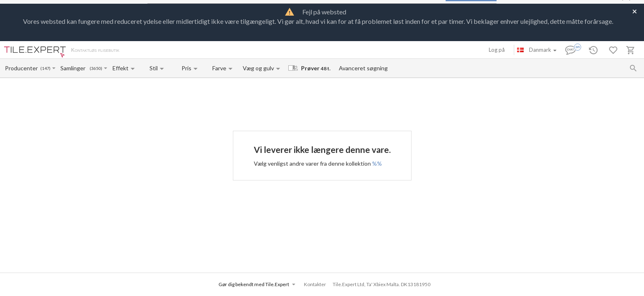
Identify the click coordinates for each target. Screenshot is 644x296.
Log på (497, 50)
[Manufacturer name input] (22, 68)
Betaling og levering (171, 51)
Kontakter (211, 51)
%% (377, 163)
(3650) (96, 68)
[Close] (635, 11)
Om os (136, 51)
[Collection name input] (75, 68)
